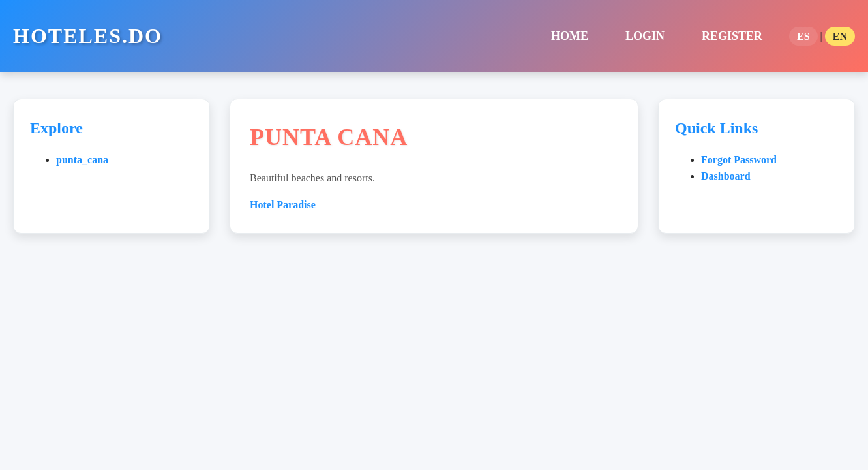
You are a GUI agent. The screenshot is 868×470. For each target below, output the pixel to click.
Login (645, 36)
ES (803, 36)
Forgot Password (739, 160)
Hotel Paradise (283, 205)
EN (840, 36)
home (570, 36)
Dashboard (726, 176)
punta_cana (82, 160)
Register (732, 36)
